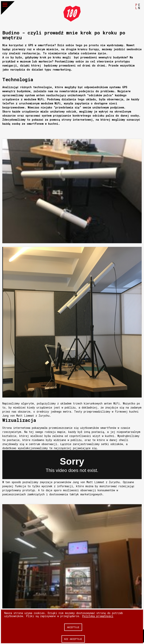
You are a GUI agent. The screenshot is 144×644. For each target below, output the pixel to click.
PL (136, 6)
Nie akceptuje (73, 639)
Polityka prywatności (98, 616)
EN (139, 6)
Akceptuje (73, 627)
